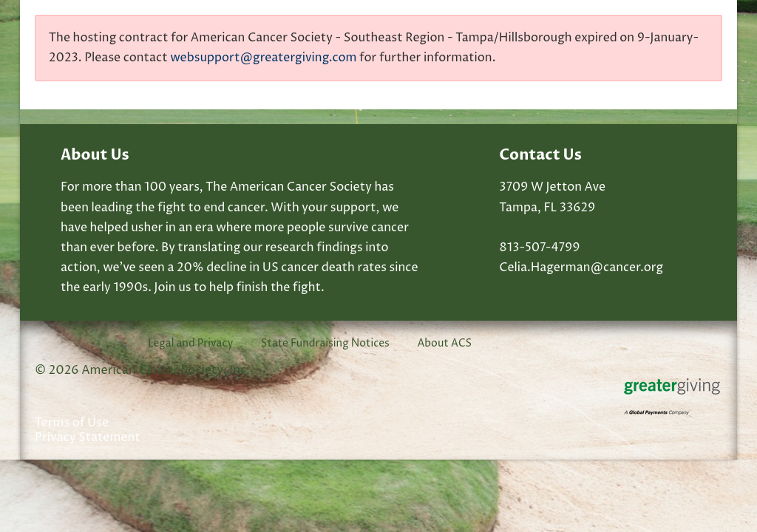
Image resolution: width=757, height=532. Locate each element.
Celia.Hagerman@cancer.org (581, 267)
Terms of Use (72, 423)
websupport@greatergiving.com (263, 58)
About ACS (444, 343)
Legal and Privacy (190, 343)
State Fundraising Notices (325, 343)
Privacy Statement (88, 437)
